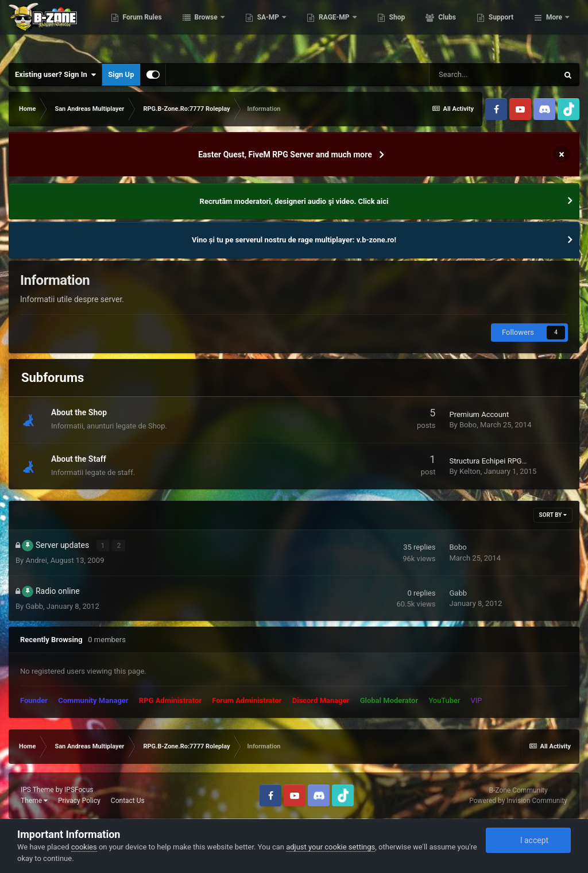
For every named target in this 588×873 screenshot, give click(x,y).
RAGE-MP (392, 29)
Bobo (468, 425)
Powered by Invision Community (518, 801)
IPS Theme (37, 790)
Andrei (36, 560)
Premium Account (479, 414)
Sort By (553, 515)
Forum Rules (199, 29)
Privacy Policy (79, 801)
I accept (528, 840)
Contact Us (128, 801)
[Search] (493, 75)
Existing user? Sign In (55, 75)
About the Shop (79, 412)
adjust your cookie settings (330, 847)
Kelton (470, 471)
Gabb (34, 606)
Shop (454, 29)
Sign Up (121, 74)
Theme (34, 801)
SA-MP (326, 29)
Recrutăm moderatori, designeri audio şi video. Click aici (294, 201)
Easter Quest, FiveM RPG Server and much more (285, 154)
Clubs (504, 29)
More (554, 29)
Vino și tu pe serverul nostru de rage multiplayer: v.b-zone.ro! (294, 240)
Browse (264, 29)
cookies (84, 847)
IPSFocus (79, 790)
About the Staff (79, 459)
